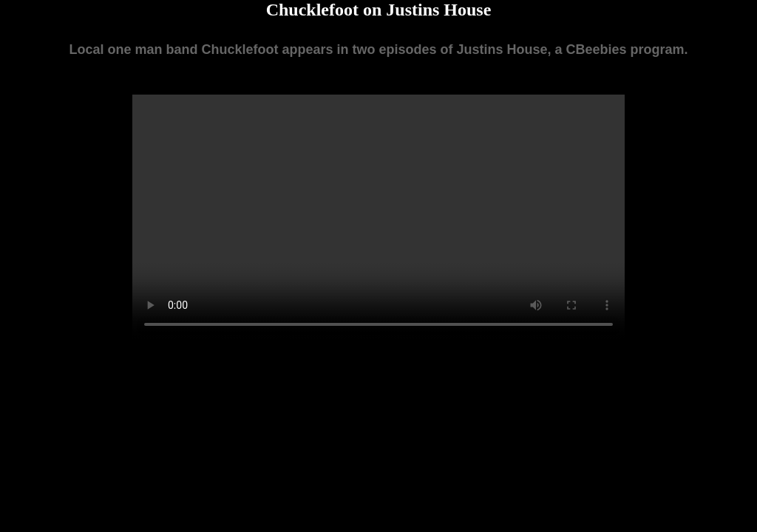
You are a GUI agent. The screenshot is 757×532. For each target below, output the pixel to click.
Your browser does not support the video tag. (378, 218)
